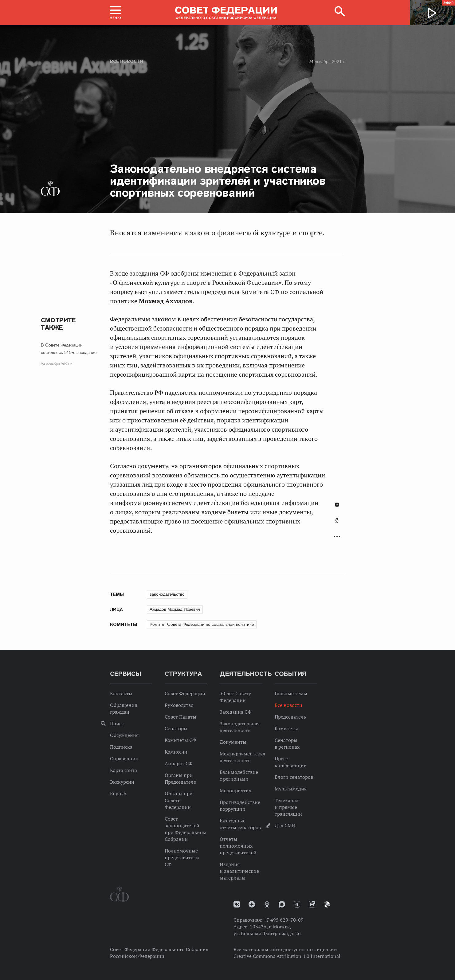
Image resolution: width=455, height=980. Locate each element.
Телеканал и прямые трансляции (288, 807)
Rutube (312, 904)
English (118, 794)
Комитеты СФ (180, 740)
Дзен (252, 904)
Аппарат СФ (179, 763)
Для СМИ (285, 825)
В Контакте (337, 505)
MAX (282, 904)
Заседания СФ (236, 712)
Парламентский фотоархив (327, 904)
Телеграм (297, 904)
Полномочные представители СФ (182, 857)
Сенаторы (176, 728)
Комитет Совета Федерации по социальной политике (202, 624)
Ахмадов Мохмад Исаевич (175, 609)
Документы (233, 742)
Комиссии (176, 752)
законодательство (167, 594)
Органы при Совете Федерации (179, 800)
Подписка (121, 747)
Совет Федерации (185, 693)
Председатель (290, 717)
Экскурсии (122, 782)
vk (237, 904)
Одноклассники (337, 520)
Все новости (127, 61)
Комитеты (286, 728)
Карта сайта (124, 770)
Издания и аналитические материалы (239, 871)
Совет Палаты (180, 717)
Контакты (121, 693)
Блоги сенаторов (294, 777)
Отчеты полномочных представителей (238, 846)
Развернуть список (337, 537)
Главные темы (291, 693)
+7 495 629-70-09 (284, 920)
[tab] (337, 524)
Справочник (124, 759)
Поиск (117, 723)
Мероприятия (235, 790)
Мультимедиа (291, 789)
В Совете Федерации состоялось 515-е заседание (69, 349)
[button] (116, 13)
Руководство (179, 705)
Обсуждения (124, 735)
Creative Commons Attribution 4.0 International (287, 956)
